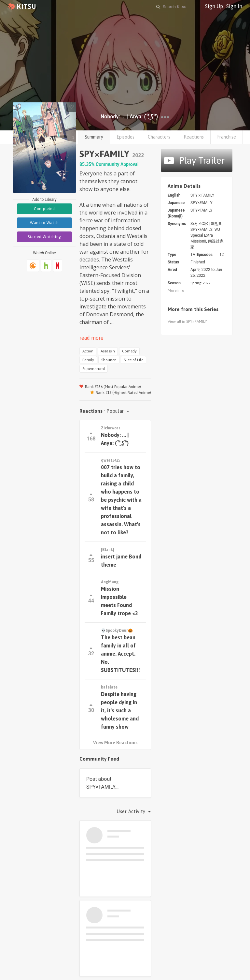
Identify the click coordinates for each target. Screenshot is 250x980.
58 (91, 498)
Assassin (108, 351)
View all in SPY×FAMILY (187, 321)
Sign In (234, 6)
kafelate (109, 687)
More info (176, 290)
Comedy (129, 351)
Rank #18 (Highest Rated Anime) (121, 393)
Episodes (125, 137)
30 (91, 709)
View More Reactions (115, 743)
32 (91, 652)
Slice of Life (133, 360)
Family (88, 360)
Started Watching (44, 237)
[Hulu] (46, 266)
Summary (94, 137)
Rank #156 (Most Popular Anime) (110, 387)
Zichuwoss (111, 428)
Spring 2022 (200, 283)
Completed (44, 209)
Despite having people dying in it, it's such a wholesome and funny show (120, 710)
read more (91, 338)
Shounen (109, 360)
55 (91, 559)
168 (91, 437)
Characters (159, 137)
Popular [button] (116, 411)
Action (88, 351)
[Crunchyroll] (33, 266)
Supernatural (94, 369)
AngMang (110, 582)
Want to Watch (44, 223)
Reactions (194, 137)
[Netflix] (58, 266)
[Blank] (108, 550)
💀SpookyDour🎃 (117, 631)
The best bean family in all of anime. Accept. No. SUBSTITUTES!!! (120, 654)
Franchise (227, 137)
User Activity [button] (132, 811)
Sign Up (214, 6)
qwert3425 (111, 460)
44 (91, 599)
